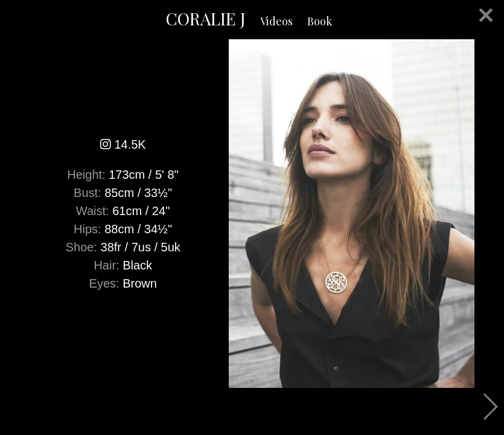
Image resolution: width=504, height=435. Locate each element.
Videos (276, 21)
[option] (252, 214)
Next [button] (490, 407)
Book (320, 21)
